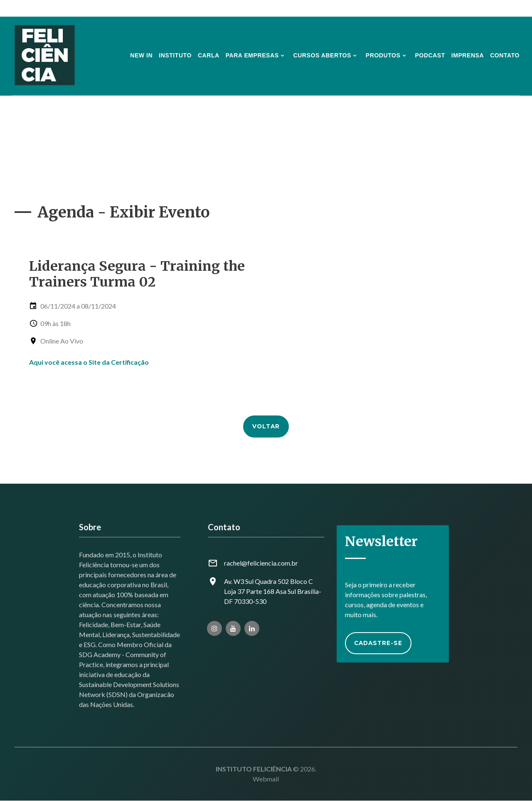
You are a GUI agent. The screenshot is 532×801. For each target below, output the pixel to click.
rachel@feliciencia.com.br (261, 563)
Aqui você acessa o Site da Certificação (89, 362)
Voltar (266, 425)
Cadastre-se (380, 645)
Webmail (266, 779)
